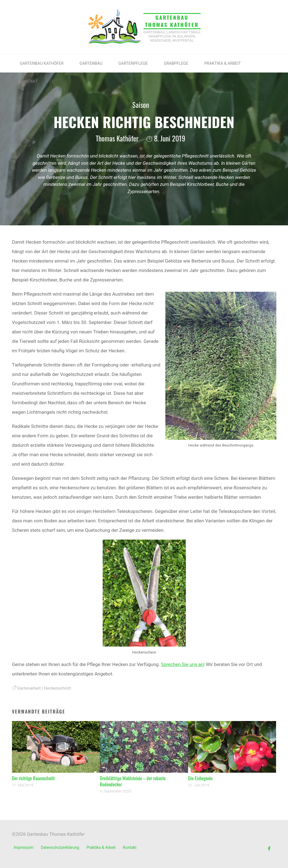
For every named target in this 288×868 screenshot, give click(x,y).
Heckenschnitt (57, 688)
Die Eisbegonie (200, 778)
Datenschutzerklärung (60, 847)
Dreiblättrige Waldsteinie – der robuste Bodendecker (133, 781)
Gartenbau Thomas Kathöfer (172, 21)
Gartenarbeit (29, 688)
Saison (141, 105)
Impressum (24, 847)
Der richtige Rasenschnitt (33, 778)
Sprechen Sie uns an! (183, 664)
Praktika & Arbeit (101, 847)
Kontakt (130, 847)
